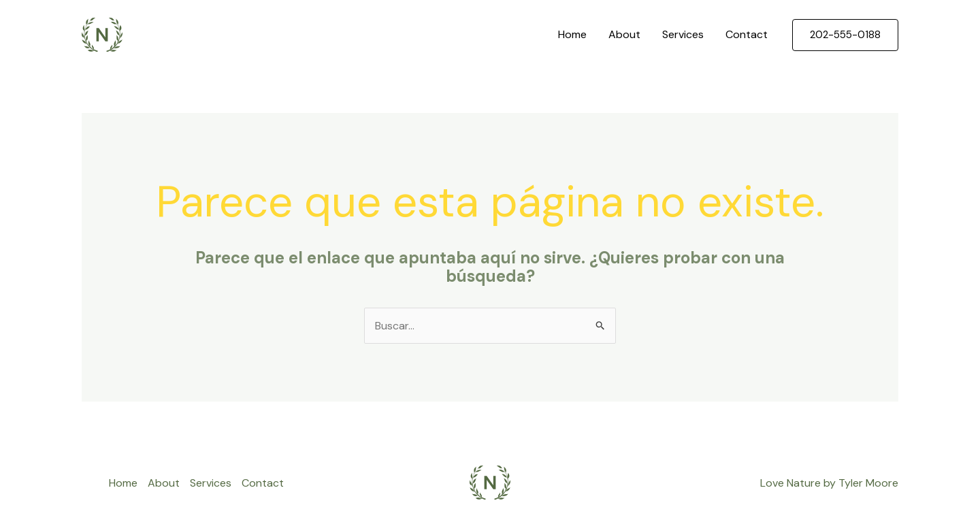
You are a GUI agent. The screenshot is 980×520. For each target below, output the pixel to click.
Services (683, 34)
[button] (845, 35)
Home (572, 34)
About (624, 34)
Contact (747, 34)
